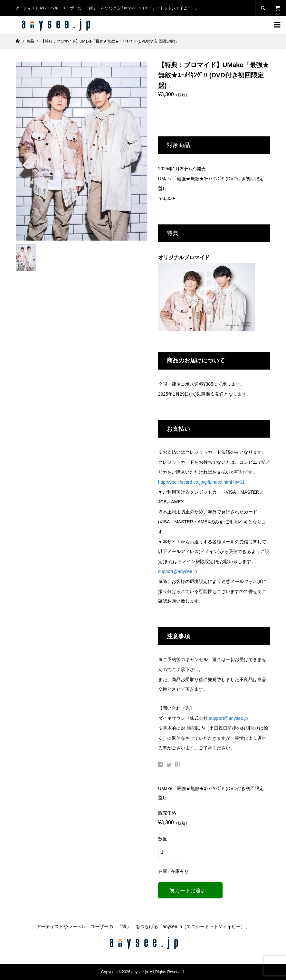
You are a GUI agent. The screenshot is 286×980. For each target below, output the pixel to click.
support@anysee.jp (178, 571)
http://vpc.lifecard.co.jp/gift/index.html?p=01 (201, 482)
